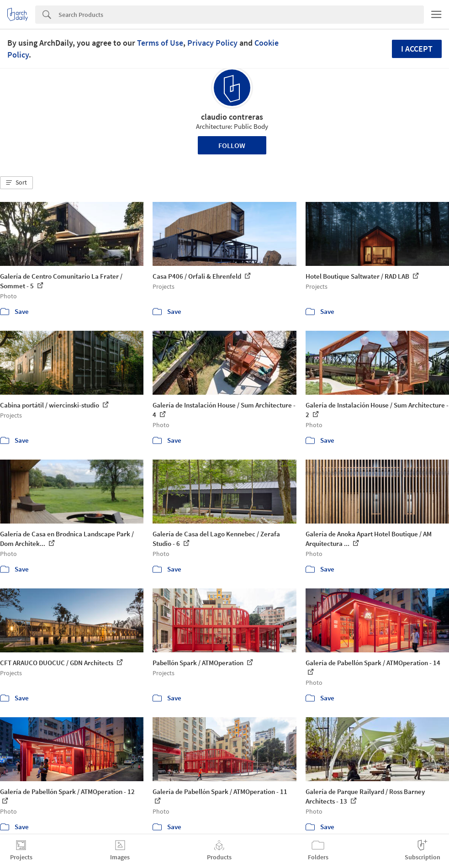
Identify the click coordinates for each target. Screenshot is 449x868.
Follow (232, 145)
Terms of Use (160, 43)
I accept (417, 49)
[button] (16, 183)
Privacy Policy (212, 43)
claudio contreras (232, 117)
